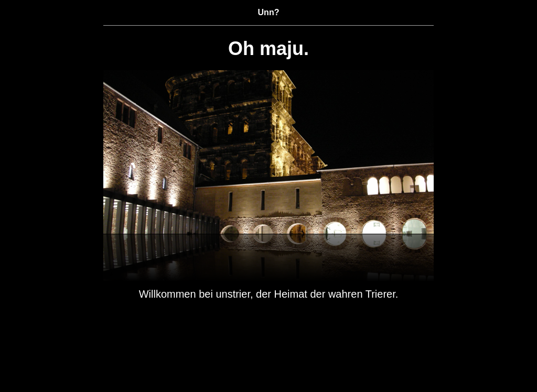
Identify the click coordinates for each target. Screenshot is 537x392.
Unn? (269, 12)
